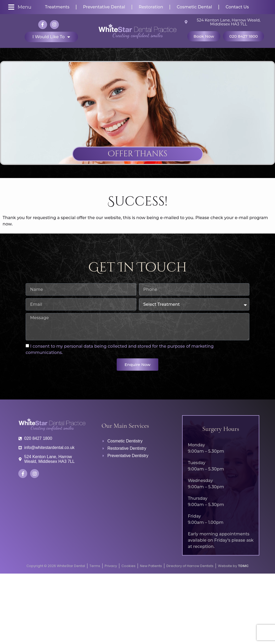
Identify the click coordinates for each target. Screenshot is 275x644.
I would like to (51, 37)
